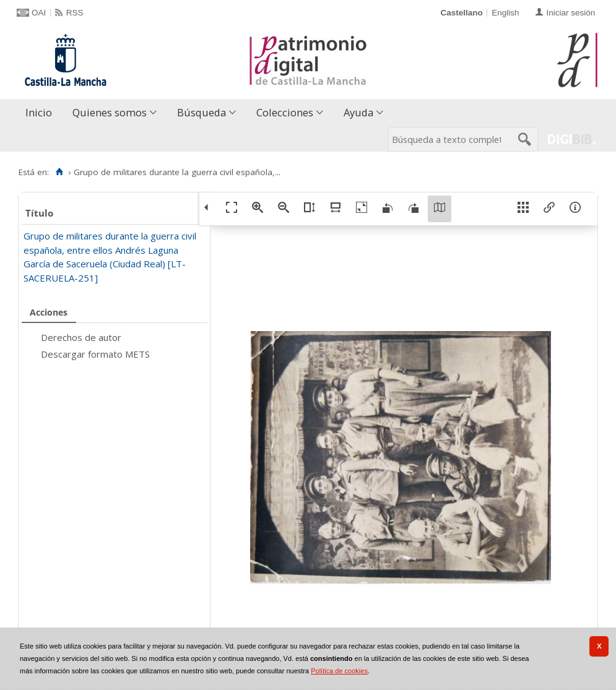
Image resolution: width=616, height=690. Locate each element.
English (505, 13)
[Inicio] (59, 172)
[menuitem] (41, 113)
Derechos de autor (81, 337)
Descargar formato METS (95, 354)
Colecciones (285, 112)
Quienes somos (110, 112)
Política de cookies (339, 671)
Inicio (39, 112)
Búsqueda (202, 112)
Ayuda (358, 112)
